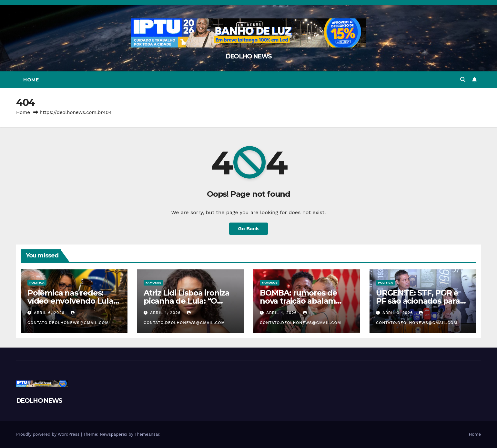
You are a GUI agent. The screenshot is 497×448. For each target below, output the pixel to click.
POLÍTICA (37, 282)
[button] (463, 80)
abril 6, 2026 (50, 313)
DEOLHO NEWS (249, 56)
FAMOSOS (153, 282)
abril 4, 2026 (166, 313)
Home (31, 80)
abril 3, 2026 (398, 313)
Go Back (249, 229)
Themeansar (147, 434)
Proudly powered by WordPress (49, 434)
